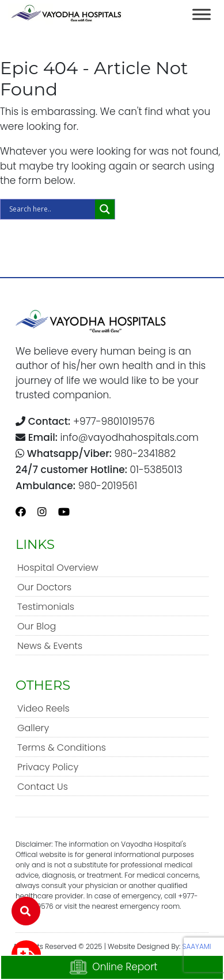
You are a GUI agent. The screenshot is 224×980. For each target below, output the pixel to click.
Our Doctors (44, 587)
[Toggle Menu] (202, 14)
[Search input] (51, 209)
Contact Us (43, 787)
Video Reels (43, 708)
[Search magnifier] (105, 209)
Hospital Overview (58, 568)
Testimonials (46, 607)
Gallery (33, 728)
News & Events (50, 646)
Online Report (112, 967)
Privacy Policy (48, 767)
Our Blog (37, 626)
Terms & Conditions (62, 748)
